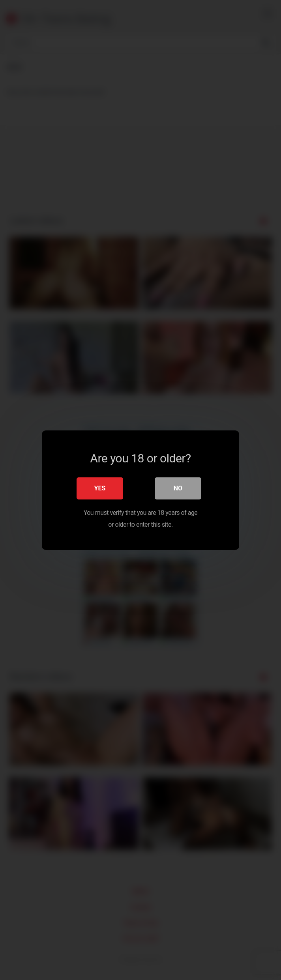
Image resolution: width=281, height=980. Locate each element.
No (178, 488)
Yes (100, 488)
